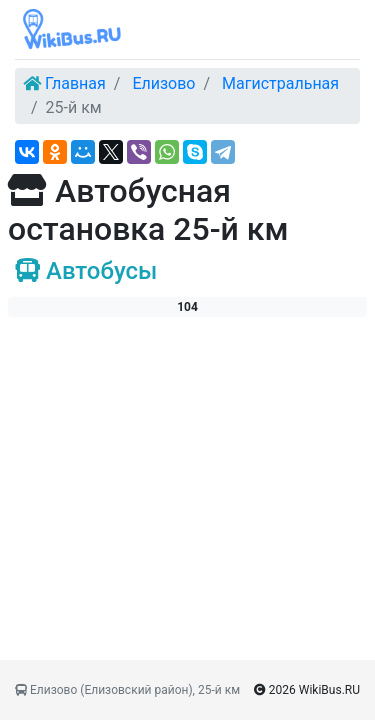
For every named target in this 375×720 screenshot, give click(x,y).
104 (187, 307)
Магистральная (280, 83)
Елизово (163, 83)
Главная (75, 83)
